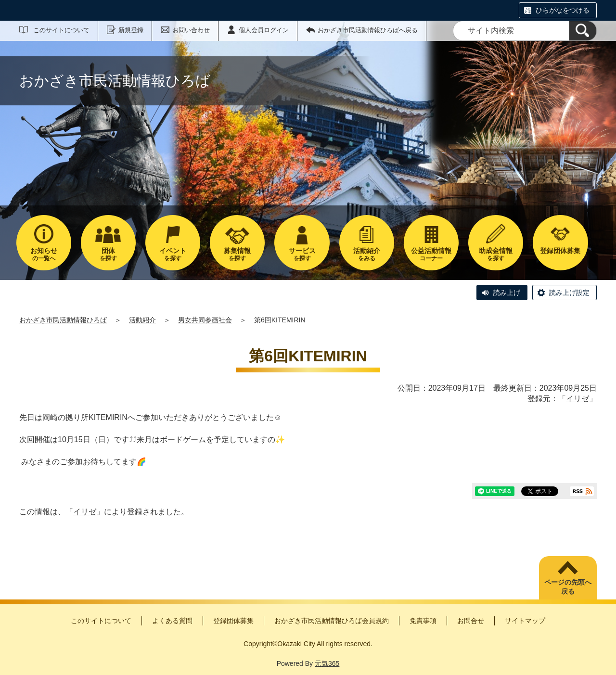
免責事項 (423, 621)
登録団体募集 (233, 621)
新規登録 (131, 30)
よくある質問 (172, 621)
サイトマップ (525, 621)
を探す (108, 254)
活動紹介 (142, 320)
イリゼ (577, 399)
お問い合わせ (191, 30)
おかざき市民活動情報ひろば (63, 320)
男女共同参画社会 (205, 320)
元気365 (327, 663)
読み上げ (507, 293)
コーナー (431, 254)
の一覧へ (44, 254)
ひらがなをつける (563, 10)
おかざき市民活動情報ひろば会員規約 (332, 621)
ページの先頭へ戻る (568, 587)
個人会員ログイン (264, 30)
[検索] (583, 31)
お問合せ (471, 621)
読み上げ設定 (569, 293)
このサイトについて (61, 30)
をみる (367, 254)
